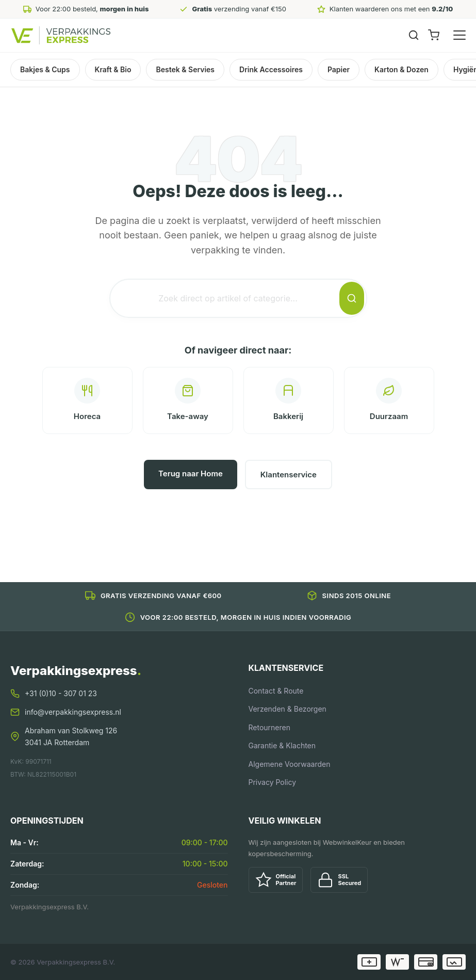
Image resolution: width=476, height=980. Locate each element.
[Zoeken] (414, 35)
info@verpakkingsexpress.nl (73, 712)
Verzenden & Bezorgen (288, 709)
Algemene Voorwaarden (290, 764)
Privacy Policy (273, 782)
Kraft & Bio (113, 69)
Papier (339, 69)
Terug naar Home (191, 473)
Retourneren (269, 727)
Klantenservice (289, 475)
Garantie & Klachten (282, 745)
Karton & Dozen (401, 69)
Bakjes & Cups (45, 69)
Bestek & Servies (185, 69)
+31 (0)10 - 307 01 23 (61, 693)
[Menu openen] (459, 35)
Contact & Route (276, 691)
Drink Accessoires (271, 69)
